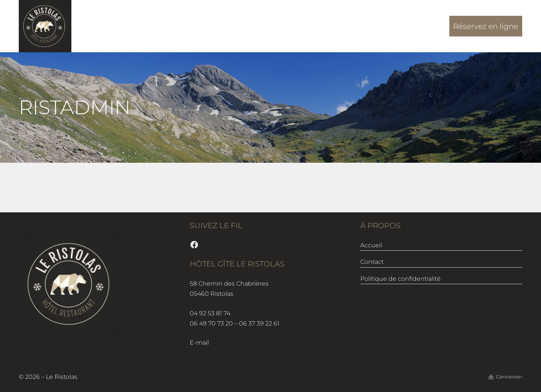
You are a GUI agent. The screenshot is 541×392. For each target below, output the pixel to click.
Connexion (509, 377)
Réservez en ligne (486, 26)
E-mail (199, 343)
